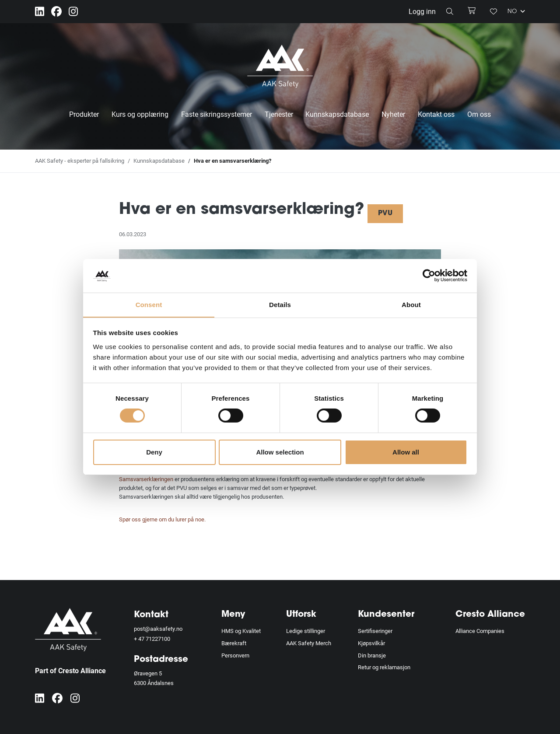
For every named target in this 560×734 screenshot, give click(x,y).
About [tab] (411, 304)
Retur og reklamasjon (384, 667)
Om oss (479, 114)
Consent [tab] (149, 304)
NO (516, 11)
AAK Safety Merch (309, 643)
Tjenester (279, 114)
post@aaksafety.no (158, 629)
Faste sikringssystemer (217, 114)
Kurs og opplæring (140, 114)
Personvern (235, 655)
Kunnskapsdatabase (337, 114)
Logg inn (422, 11)
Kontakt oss (436, 114)
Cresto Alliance (490, 615)
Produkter (84, 114)
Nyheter (393, 114)
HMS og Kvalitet (241, 631)
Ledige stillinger (306, 631)
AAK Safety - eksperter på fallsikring (80, 161)
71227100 (158, 639)
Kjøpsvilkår (371, 643)
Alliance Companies (480, 631)
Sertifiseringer (375, 631)
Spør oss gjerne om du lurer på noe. (162, 519)
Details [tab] (280, 304)
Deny (154, 452)
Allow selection (280, 452)
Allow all (406, 452)
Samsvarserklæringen (146, 479)
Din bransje (372, 655)
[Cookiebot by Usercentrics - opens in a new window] (429, 276)
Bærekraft (234, 643)
